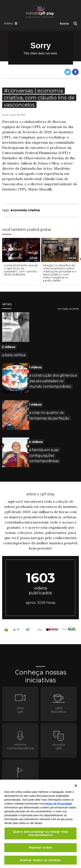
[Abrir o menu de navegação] (11, 23)
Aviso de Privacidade (59, 805)
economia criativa (25, 210)
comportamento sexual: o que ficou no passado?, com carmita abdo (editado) (21, 270)
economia (51, 242)
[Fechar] (76, 787)
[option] (21, 261)
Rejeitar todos (40, 849)
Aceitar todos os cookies (40, 861)
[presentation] (21, 250)
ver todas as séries (68, 309)
